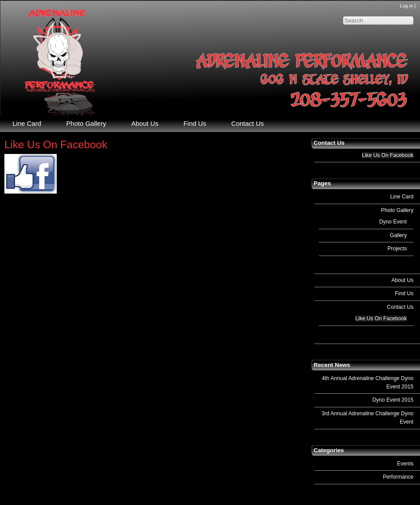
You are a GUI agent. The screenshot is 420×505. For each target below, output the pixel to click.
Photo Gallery (397, 210)
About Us (402, 280)
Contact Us (400, 307)
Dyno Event (393, 222)
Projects (397, 249)
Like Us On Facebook (388, 155)
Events (405, 464)
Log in (406, 6)
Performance (398, 477)
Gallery (398, 235)
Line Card (402, 197)
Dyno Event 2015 (393, 400)
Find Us (404, 293)
